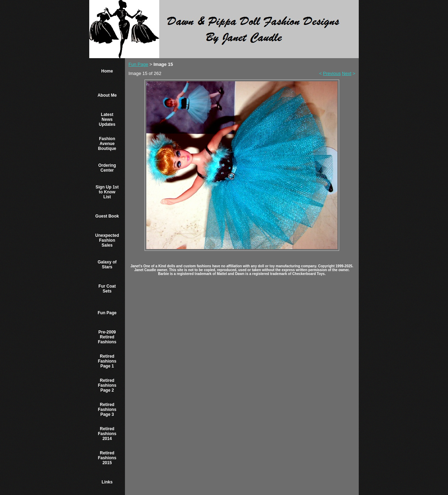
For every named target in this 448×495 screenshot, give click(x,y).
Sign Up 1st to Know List (107, 192)
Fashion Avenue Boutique (107, 144)
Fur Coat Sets (107, 289)
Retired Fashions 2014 (107, 434)
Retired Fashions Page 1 (107, 361)
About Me (107, 95)
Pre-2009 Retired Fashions (107, 337)
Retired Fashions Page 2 (107, 385)
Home (107, 71)
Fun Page (107, 313)
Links (107, 482)
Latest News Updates (107, 119)
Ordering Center (107, 168)
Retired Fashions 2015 (107, 458)
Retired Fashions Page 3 (107, 410)
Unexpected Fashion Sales (107, 240)
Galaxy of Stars (107, 264)
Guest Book (107, 216)
